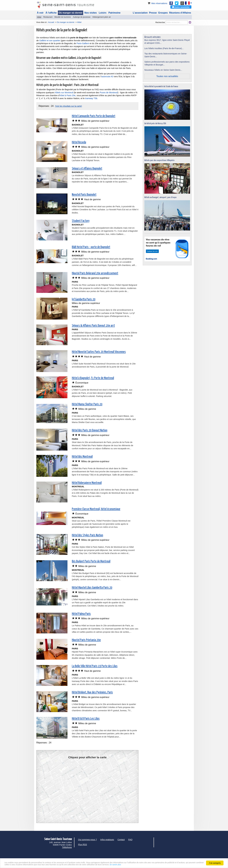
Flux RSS (83, 845)
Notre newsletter (181, 7)
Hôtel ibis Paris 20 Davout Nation (90, 430)
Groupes (163, 13)
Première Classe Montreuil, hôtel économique (96, 509)
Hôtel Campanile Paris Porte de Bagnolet (94, 116)
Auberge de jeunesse (82, 17)
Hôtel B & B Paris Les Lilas (86, 719)
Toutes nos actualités (167, 76)
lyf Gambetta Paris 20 (84, 299)
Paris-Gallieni (83, 43)
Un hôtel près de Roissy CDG (155, 123)
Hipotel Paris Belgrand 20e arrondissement (95, 273)
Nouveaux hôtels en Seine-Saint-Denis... (163, 70)
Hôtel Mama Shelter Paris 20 (87, 404)
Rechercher (160, 22)
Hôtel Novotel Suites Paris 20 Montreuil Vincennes (99, 352)
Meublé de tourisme (63, 17)
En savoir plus (185, 864)
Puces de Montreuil (108, 93)
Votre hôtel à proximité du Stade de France (161, 86)
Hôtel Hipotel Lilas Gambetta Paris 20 (92, 588)
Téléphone (67, 847)
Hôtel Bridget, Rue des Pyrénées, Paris (92, 692)
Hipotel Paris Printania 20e (86, 640)
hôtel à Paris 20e (68, 95)
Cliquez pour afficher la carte (87, 757)
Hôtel (39, 17)
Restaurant (48, 17)
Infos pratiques (107, 840)
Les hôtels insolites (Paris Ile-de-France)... (164, 48)
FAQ (130, 840)
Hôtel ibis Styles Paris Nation (87, 535)
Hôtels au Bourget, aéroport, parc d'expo (160, 197)
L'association (140, 13)
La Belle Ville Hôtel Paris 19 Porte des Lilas (95, 666)
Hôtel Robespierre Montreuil (87, 483)
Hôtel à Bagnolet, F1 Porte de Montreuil (93, 378)
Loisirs (103, 13)
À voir (40, 13)
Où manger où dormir (71, 13)
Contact (121, 840)
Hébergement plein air (102, 17)
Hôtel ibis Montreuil (82, 457)
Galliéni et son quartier (50, 41)
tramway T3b (91, 98)
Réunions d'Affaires (180, 13)
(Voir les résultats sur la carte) (68, 106)
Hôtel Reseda (79, 142)
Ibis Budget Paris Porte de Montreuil (91, 561)
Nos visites (91, 13)
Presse (153, 13)
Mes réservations (157, 3)
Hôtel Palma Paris (81, 614)
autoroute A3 (107, 76)
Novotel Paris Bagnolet (84, 195)
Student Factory (81, 221)
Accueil (51, 22)
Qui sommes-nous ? (87, 840)
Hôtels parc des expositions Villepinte (159, 160)
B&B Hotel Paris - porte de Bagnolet (91, 247)
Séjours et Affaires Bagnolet (87, 169)
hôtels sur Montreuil (64, 93)
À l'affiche (51, 13)
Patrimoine (115, 13)
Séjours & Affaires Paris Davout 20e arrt (93, 326)
